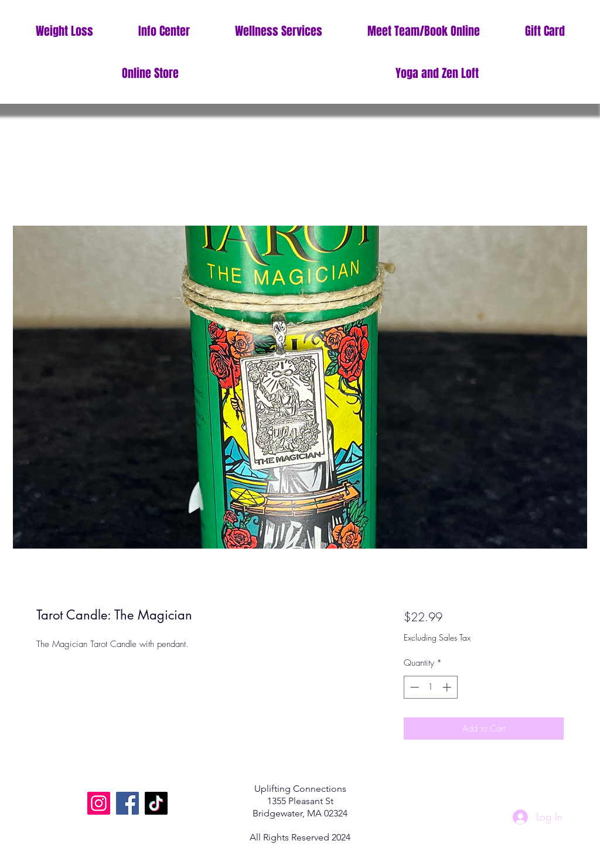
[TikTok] (156, 803)
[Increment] (448, 687)
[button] (164, 31)
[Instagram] (99, 803)
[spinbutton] (430, 687)
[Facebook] (127, 803)
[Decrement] (413, 687)
